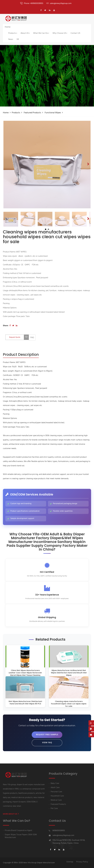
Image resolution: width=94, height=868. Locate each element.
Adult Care (55, 788)
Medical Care (56, 800)
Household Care (57, 796)
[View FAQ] (32, 338)
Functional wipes (53, 113)
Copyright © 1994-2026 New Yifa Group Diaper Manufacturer (29, 863)
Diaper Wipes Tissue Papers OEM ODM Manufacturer (21, 836)
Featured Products (32, 113)
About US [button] (25, 33)
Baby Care (55, 783)
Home (8, 27)
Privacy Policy (82, 862)
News (11, 39)
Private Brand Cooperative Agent (18, 831)
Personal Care (56, 792)
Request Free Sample (47, 735)
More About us (11, 814)
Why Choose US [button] (60, 33)
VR (18, 39)
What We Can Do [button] (41, 33)
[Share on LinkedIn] (17, 326)
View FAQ (47, 743)
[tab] (21, 355)
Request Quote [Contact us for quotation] (19, 337)
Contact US (75, 33)
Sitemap (70, 862)
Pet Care (54, 809)
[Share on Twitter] (13, 326)
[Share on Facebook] (10, 326)
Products (16, 113)
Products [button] (13, 33)
